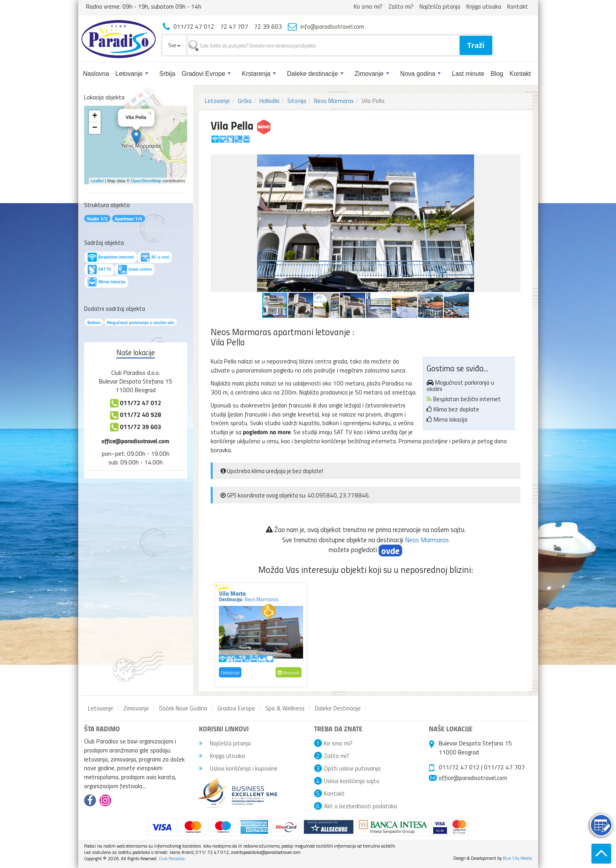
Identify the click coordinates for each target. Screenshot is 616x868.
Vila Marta (249, 596)
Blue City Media (518, 858)
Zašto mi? (401, 6)
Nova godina (421, 74)
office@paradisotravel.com (135, 441)
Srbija (167, 74)
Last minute (468, 74)
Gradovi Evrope (206, 74)
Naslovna (96, 74)
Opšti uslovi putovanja (352, 768)
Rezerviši (289, 673)
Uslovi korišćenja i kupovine (238, 768)
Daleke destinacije (315, 74)
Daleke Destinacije (338, 708)
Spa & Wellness (285, 708)
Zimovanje (372, 74)
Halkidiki (269, 101)
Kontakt (518, 6)
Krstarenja (259, 74)
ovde (390, 551)
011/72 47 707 (504, 767)
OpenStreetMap (146, 181)
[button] (513, 161)
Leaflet (97, 181)
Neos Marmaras (334, 101)
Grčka (245, 101)
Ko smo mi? (368, 6)
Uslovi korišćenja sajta (352, 781)
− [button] (95, 128)
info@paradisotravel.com (332, 26)
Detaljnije (230, 673)
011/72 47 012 (459, 767)
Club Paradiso (172, 858)
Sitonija (297, 101)
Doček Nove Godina (183, 708)
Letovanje (132, 74)
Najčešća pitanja (440, 6)
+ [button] (95, 116)
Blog (497, 74)
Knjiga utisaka (484, 6)
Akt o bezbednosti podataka (360, 806)
